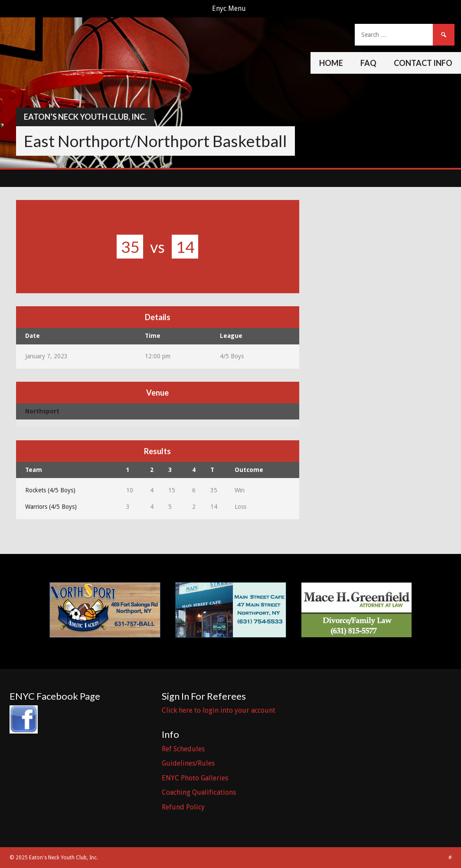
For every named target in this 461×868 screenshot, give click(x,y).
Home (331, 63)
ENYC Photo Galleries (195, 778)
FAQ (368, 63)
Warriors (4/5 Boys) (51, 507)
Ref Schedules (183, 749)
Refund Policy (183, 807)
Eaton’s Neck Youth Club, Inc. (85, 117)
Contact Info (423, 63)
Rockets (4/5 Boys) (50, 490)
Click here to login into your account (219, 710)
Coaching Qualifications (199, 792)
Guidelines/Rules (188, 763)
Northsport (42, 411)
